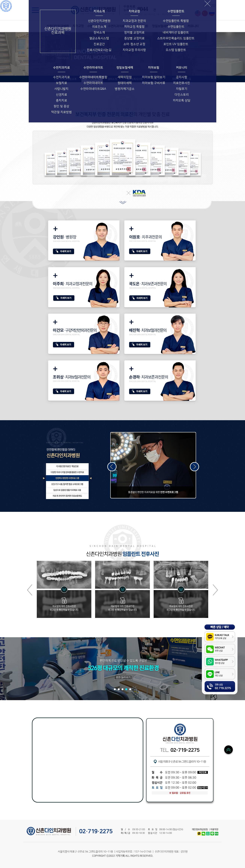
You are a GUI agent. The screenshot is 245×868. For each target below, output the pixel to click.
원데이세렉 (125, 83)
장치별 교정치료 (134, 32)
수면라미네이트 (93, 83)
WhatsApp (208, 833)
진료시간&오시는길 (99, 50)
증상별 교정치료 (134, 38)
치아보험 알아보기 (154, 77)
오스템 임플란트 (176, 50)
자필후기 (182, 89)
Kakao (199, 833)
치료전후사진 (182, 83)
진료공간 (99, 44)
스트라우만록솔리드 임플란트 (176, 38)
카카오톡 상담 (182, 100)
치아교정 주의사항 (134, 50)
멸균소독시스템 (99, 38)
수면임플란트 (176, 27)
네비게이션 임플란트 (176, 32)
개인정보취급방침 (199, 830)
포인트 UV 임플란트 (176, 44)
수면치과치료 (62, 77)
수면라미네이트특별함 (93, 77)
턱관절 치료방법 (61, 112)
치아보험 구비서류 (154, 83)
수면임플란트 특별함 (176, 21)
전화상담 (208, 683)
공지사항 (182, 77)
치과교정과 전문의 (134, 21)
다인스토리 (182, 95)
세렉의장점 (125, 77)
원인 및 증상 (61, 106)
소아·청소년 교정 (134, 44)
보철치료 (62, 83)
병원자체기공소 (125, 89)
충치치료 (62, 100)
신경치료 (62, 95)
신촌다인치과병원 (99, 21)
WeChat (204, 833)
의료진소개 (99, 27)
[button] (215, 590)
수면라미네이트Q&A (93, 89)
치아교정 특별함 (134, 27)
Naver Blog (217, 834)
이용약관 (213, 830)
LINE (213, 833)
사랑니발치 (61, 89)
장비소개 (99, 32)
